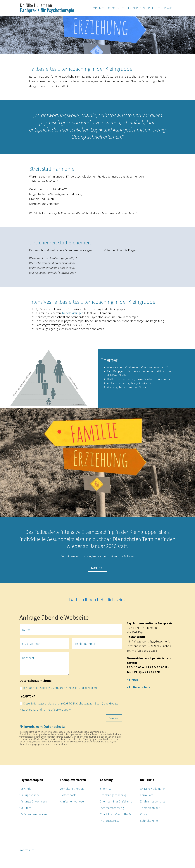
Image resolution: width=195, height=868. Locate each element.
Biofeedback (68, 795)
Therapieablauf (150, 808)
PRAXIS (168, 8)
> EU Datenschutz (139, 687)
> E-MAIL (133, 679)
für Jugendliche (30, 795)
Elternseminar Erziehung (116, 801)
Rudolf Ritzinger (72, 313)
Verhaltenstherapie (72, 789)
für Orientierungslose (33, 814)
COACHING (115, 8)
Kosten (145, 814)
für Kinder (26, 789)
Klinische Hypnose (72, 801)
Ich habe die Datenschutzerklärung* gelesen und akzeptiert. (59, 688)
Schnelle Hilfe (149, 821)
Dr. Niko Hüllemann (153, 789)
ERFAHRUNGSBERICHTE (143, 8)
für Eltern (25, 808)
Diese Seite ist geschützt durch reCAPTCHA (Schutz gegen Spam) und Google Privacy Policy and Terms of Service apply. (69, 706)
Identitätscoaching (112, 808)
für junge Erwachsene (34, 801)
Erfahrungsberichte (153, 801)
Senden (114, 718)
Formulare (147, 795)
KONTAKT (97, 568)
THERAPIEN (94, 8)
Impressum (27, 850)
